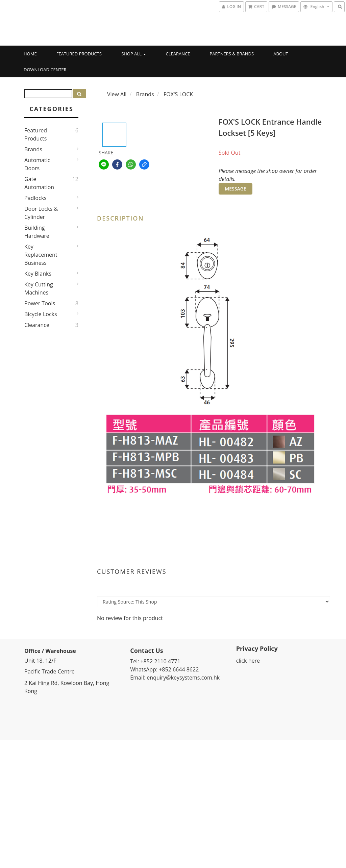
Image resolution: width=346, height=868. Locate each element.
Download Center (45, 70)
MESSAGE (235, 189)
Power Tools (40, 303)
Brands (33, 149)
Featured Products (79, 54)
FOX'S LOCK (178, 94)
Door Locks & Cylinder (41, 213)
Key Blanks (38, 274)
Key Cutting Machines (39, 288)
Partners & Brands (232, 54)
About (281, 54)
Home (30, 54)
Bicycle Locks (41, 314)
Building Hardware (37, 232)
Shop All (134, 54)
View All (117, 94)
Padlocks (35, 198)
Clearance (178, 54)
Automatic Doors (37, 164)
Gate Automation (39, 183)
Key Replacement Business (41, 255)
